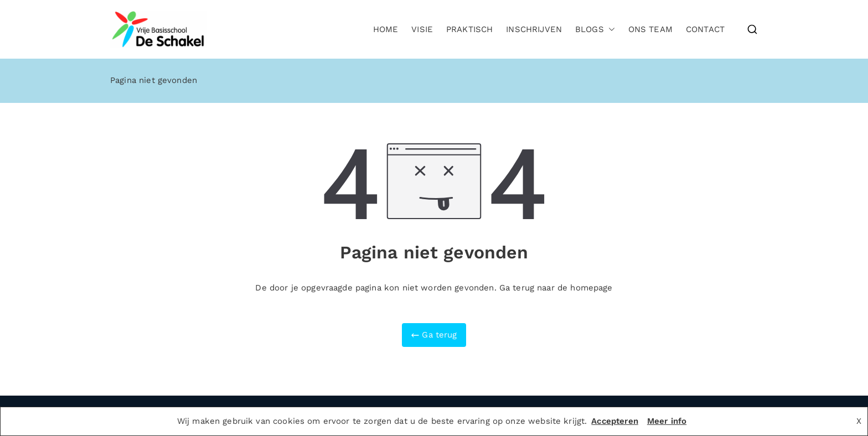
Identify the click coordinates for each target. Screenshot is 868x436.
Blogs (595, 30)
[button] (609, 30)
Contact (705, 29)
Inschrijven (534, 29)
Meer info (667, 421)
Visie (422, 29)
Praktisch (469, 29)
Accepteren (615, 421)
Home (386, 29)
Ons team (650, 29)
